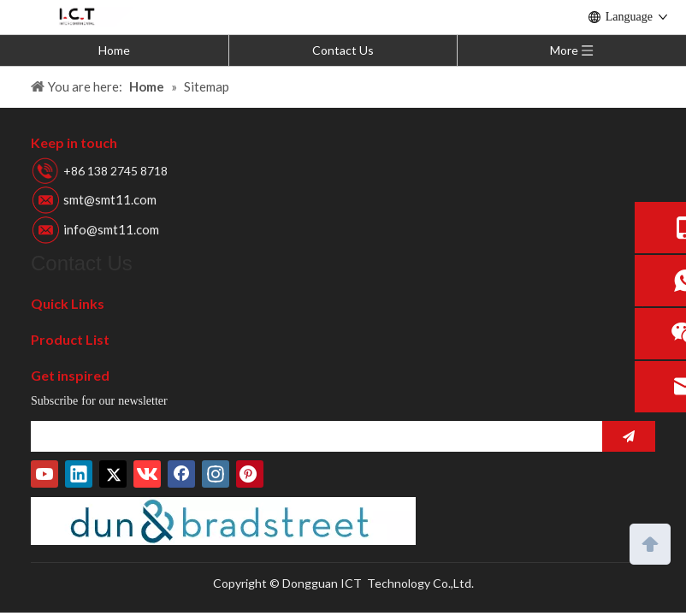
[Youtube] (44, 474)
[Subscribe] (629, 436)
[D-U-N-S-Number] (223, 521)
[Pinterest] (250, 474)
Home (114, 50)
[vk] (147, 474)
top (650, 542)
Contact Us (343, 50)
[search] (312, 436)
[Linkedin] (79, 474)
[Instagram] (216, 474)
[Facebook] (181, 474)
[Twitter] (113, 474)
